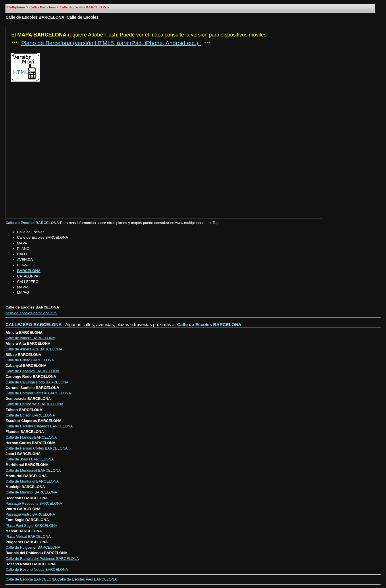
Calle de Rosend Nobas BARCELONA (37, 569)
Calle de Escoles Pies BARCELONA (87, 579)
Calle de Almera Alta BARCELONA (34, 349)
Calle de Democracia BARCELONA (34, 404)
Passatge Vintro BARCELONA (30, 514)
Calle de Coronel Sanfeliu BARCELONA (38, 393)
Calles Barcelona (43, 7)
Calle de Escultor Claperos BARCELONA (39, 426)
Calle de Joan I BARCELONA (30, 459)
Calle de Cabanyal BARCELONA (32, 371)
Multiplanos (16, 7)
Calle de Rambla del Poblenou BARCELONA (42, 559)
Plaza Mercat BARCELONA (28, 536)
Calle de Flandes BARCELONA (31, 437)
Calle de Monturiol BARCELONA (32, 481)
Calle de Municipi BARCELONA (31, 492)
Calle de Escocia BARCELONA (31, 579)
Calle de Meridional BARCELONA (33, 470)
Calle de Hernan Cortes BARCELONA (36, 448)
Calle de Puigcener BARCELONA (33, 547)
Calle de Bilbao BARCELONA (30, 360)
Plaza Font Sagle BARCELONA (31, 526)
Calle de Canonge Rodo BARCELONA (37, 382)
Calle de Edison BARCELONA (30, 415)
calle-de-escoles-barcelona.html (31, 313)
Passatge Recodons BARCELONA (34, 503)
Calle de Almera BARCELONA (30, 338)
